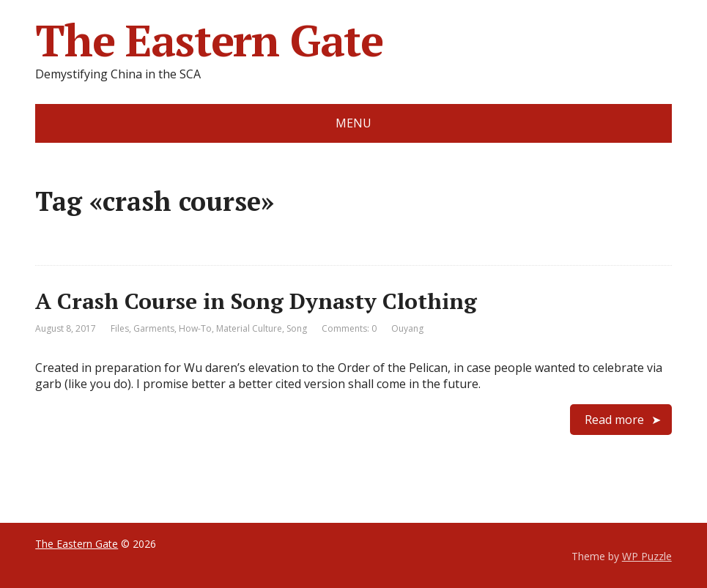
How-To (195, 328)
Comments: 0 (349, 328)
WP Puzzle (647, 556)
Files (120, 328)
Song (297, 328)
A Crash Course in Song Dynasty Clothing (256, 301)
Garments (154, 328)
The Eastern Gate (209, 40)
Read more (614, 420)
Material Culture (249, 328)
